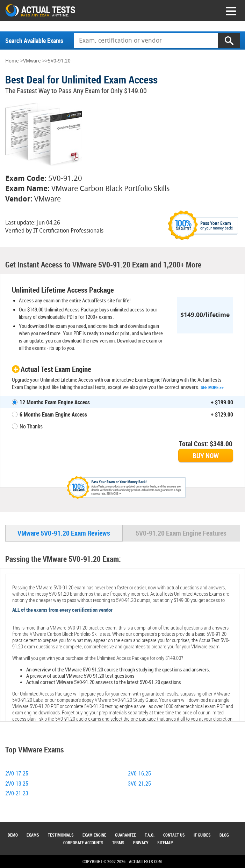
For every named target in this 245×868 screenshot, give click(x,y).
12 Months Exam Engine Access (55, 402)
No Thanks (31, 426)
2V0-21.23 (17, 793)
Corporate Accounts (83, 843)
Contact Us (174, 835)
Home (12, 61)
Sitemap (165, 843)
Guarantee (125, 835)
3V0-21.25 (139, 784)
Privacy (141, 843)
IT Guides (202, 835)
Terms (118, 843)
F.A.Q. (150, 835)
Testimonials (61, 835)
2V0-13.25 (17, 784)
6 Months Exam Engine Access (53, 414)
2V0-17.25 (17, 773)
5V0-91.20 (59, 61)
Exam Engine (94, 835)
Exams (33, 835)
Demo (13, 835)
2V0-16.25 (139, 773)
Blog (224, 835)
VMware (32, 61)
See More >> (212, 387)
